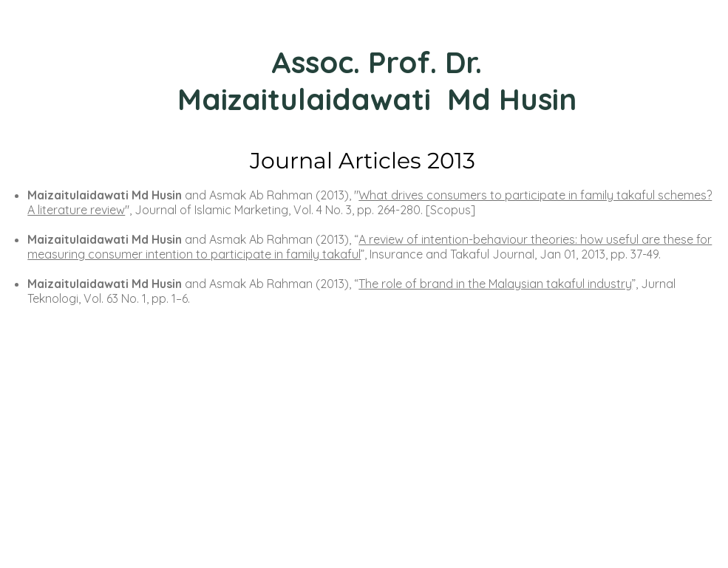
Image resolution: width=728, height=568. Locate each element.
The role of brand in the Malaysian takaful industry (495, 284)
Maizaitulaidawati (308, 99)
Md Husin (512, 99)
